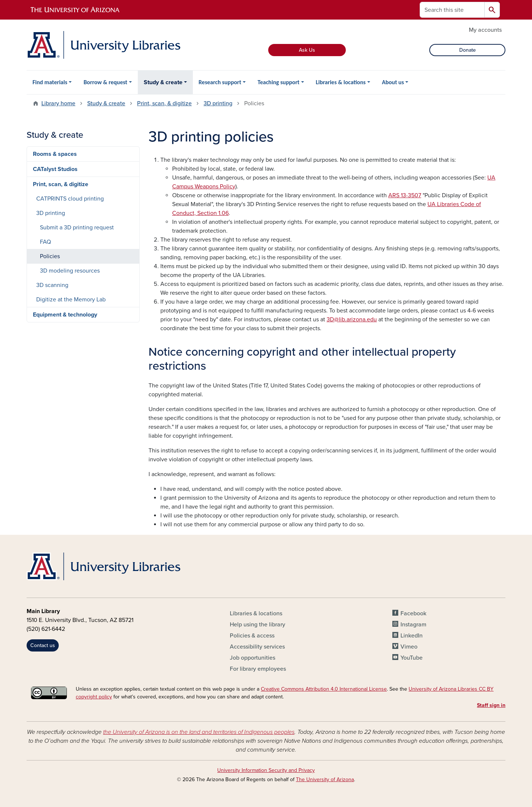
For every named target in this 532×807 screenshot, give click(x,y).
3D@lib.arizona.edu (352, 319)
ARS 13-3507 (405, 195)
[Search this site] (452, 10)
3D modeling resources (70, 271)
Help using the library (258, 625)
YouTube (412, 658)
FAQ (45, 242)
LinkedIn (412, 636)
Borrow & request (105, 82)
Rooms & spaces (55, 154)
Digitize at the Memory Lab (71, 300)
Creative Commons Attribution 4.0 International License (324, 689)
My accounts (485, 30)
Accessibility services (257, 647)
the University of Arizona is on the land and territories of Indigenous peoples (199, 732)
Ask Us (307, 50)
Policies (50, 256)
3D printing (218, 103)
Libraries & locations (341, 82)
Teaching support (278, 82)
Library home (58, 103)
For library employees (258, 669)
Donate (468, 50)
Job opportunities (253, 658)
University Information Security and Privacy (266, 770)
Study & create (163, 82)
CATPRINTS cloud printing (70, 199)
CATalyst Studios (55, 169)
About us (393, 82)
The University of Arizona (325, 779)
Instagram (413, 625)
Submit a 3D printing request (77, 228)
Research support (220, 82)
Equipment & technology (65, 315)
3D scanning (52, 285)
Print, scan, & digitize (164, 103)
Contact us (43, 645)
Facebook (413, 613)
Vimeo (409, 647)
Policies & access (252, 636)
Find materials (50, 82)
